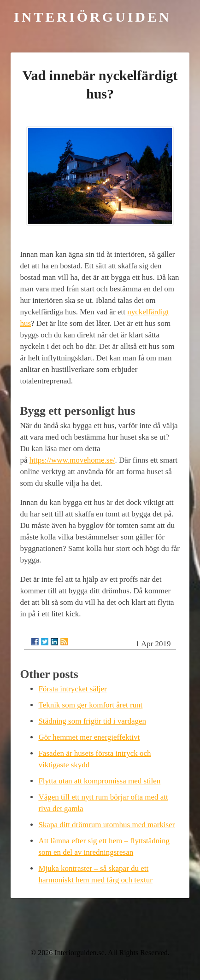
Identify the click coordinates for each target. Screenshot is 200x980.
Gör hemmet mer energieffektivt (89, 737)
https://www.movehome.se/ (72, 460)
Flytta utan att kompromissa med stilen (99, 781)
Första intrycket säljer (72, 689)
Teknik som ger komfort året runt (90, 705)
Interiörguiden (93, 17)
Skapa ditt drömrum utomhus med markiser (106, 825)
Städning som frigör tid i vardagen (92, 721)
